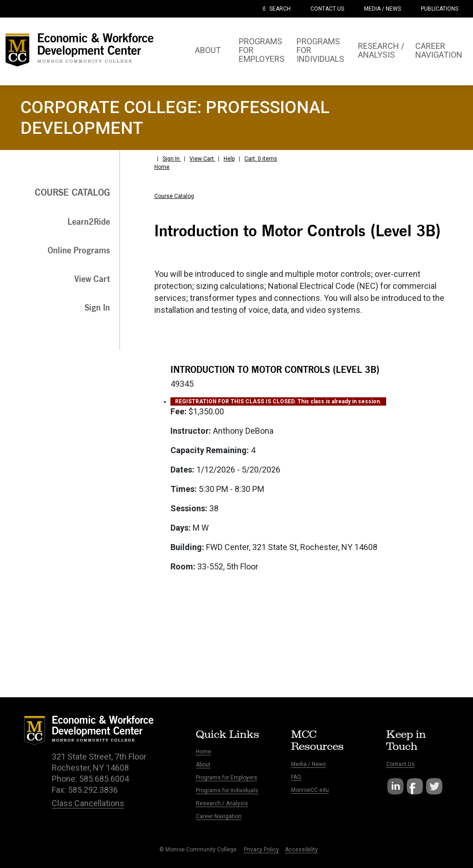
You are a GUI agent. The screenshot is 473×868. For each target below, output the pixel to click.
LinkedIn (395, 786)
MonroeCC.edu (310, 790)
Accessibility (301, 850)
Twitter (434, 786)
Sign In (172, 159)
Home (162, 167)
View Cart (202, 159)
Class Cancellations (88, 803)
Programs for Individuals (227, 790)
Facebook (415, 786)
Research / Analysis (222, 803)
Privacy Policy (261, 850)
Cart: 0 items (261, 159)
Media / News (309, 764)
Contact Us (400, 764)
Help (229, 159)
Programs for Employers (227, 778)
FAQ (296, 777)
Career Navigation (219, 816)
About (203, 765)
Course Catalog (174, 196)
